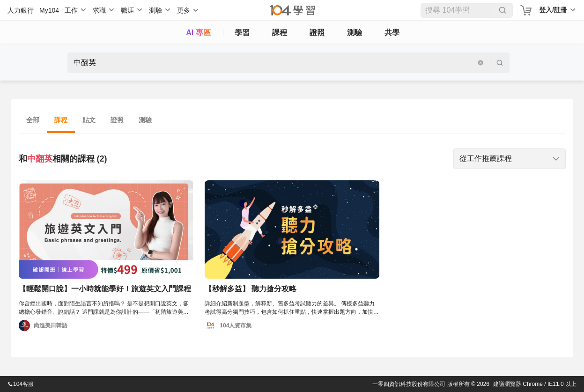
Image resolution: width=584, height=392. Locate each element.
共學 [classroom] (392, 33)
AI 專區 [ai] (198, 33)
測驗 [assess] (355, 33)
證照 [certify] (317, 33)
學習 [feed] (242, 33)
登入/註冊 (553, 10)
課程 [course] (280, 33)
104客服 (21, 384)
